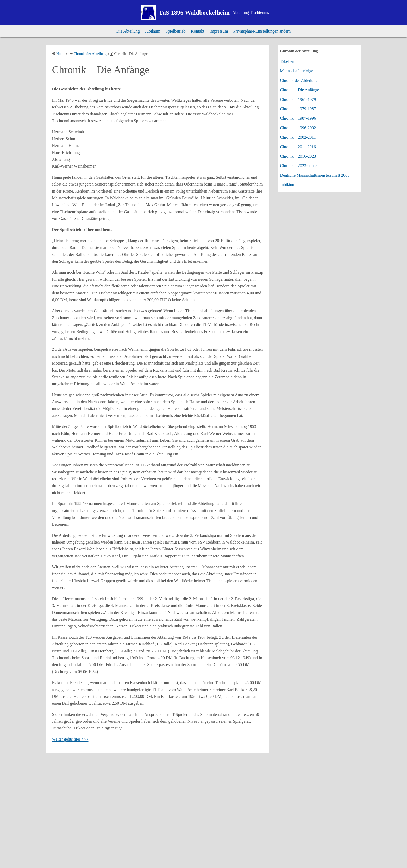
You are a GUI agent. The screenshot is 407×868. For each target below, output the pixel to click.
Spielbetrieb (176, 31)
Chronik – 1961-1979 (298, 99)
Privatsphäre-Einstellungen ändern (262, 31)
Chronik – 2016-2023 (298, 156)
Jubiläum (153, 31)
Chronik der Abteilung (299, 80)
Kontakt (198, 31)
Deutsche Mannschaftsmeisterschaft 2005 (315, 175)
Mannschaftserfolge (297, 71)
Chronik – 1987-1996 (298, 118)
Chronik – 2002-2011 (298, 137)
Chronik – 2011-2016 (298, 147)
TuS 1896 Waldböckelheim (194, 13)
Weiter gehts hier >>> (70, 739)
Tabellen (287, 61)
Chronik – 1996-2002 (298, 128)
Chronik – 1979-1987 (298, 109)
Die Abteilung (128, 31)
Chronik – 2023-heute (298, 166)
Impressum (219, 31)
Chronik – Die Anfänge (300, 90)
